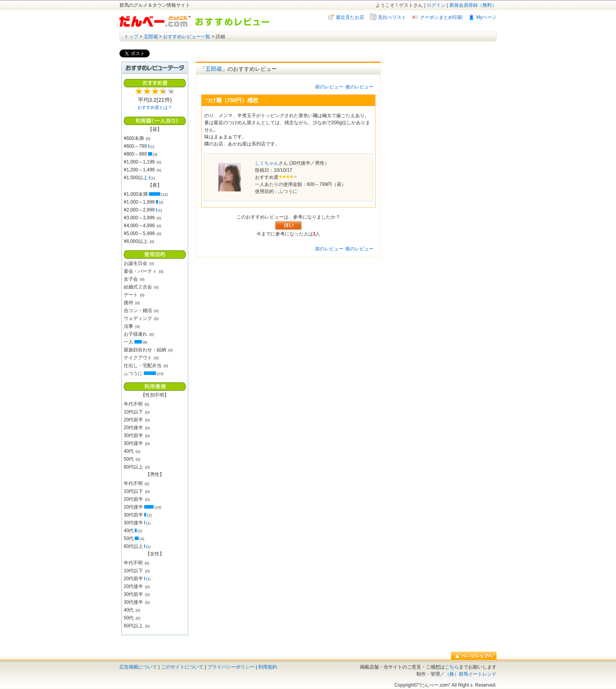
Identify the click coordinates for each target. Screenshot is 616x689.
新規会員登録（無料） (473, 5)
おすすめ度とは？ (155, 107)
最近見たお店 (350, 17)
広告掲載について (138, 667)
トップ (131, 37)
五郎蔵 (151, 37)
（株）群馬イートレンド (471, 674)
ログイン (436, 5)
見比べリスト (392, 17)
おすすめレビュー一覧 (187, 37)
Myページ (486, 17)
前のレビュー (329, 87)
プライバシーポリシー (231, 667)
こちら (452, 667)
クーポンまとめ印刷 (441, 17)
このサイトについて (182, 667)
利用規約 (268, 667)
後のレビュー (359, 87)
